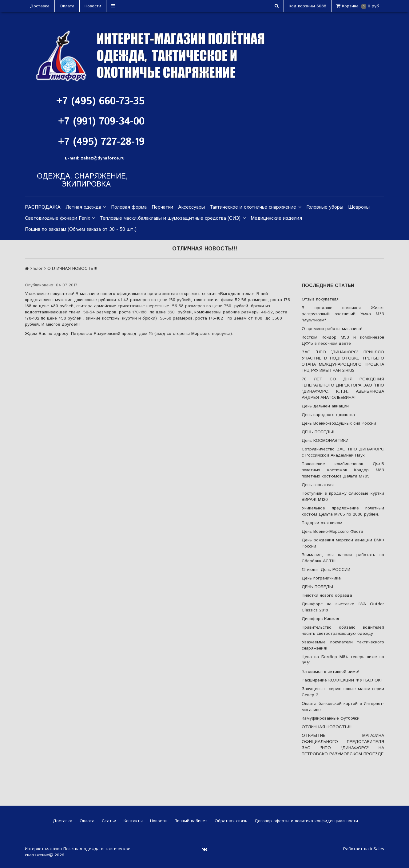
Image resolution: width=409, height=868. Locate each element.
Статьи (108, 821)
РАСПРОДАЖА (43, 207)
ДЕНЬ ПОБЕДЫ (317, 587)
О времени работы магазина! (332, 329)
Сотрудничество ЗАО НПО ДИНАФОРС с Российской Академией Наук (343, 452)
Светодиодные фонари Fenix (60, 218)
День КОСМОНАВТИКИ (325, 441)
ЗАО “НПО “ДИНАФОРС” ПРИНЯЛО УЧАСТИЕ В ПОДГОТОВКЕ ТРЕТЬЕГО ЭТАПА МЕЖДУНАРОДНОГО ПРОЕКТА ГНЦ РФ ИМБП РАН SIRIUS (343, 361)
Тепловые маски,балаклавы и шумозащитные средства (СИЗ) (173, 218)
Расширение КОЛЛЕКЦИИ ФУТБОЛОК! (342, 680)
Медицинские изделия (276, 218)
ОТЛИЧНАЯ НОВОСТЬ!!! (327, 727)
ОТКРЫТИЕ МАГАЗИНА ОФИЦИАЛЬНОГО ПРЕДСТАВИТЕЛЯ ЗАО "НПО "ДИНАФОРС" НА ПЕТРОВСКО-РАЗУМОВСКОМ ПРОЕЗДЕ (343, 745)
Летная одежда (86, 207)
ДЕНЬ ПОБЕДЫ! (318, 432)
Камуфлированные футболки (331, 718)
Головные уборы (325, 207)
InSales (377, 849)
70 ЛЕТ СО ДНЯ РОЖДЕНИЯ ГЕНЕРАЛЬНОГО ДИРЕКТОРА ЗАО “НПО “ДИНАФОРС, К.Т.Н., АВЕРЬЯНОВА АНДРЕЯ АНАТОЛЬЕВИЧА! (343, 388)
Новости (93, 6)
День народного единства (328, 415)
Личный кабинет (190, 821)
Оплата (67, 6)
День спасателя (318, 485)
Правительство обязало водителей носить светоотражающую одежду (343, 630)
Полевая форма (129, 207)
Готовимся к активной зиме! (330, 672)
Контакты (132, 821)
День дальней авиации (325, 406)
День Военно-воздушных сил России (339, 423)
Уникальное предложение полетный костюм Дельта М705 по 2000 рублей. (343, 511)
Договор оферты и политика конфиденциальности (306, 821)
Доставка (40, 6)
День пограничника (321, 578)
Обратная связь (230, 821)
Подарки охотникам (322, 523)
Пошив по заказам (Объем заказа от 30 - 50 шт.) (81, 229)
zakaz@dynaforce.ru (103, 158)
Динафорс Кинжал (320, 619)
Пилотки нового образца (327, 595)
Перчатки (162, 207)
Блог (38, 269)
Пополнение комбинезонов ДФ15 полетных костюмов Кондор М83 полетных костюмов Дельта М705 (343, 470)
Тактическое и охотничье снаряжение (255, 207)
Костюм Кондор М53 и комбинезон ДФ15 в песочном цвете (343, 340)
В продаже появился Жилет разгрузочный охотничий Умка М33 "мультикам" (343, 314)
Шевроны (359, 207)
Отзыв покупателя (320, 299)
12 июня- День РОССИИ (326, 570)
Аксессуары (191, 207)
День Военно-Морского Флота (332, 532)
